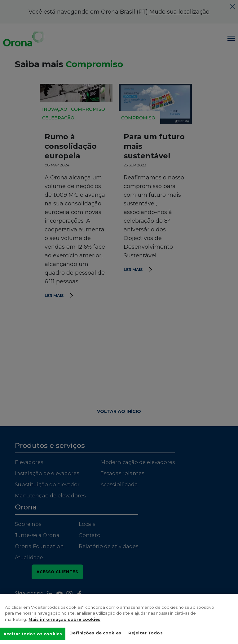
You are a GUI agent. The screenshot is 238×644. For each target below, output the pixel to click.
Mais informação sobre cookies (64, 625)
